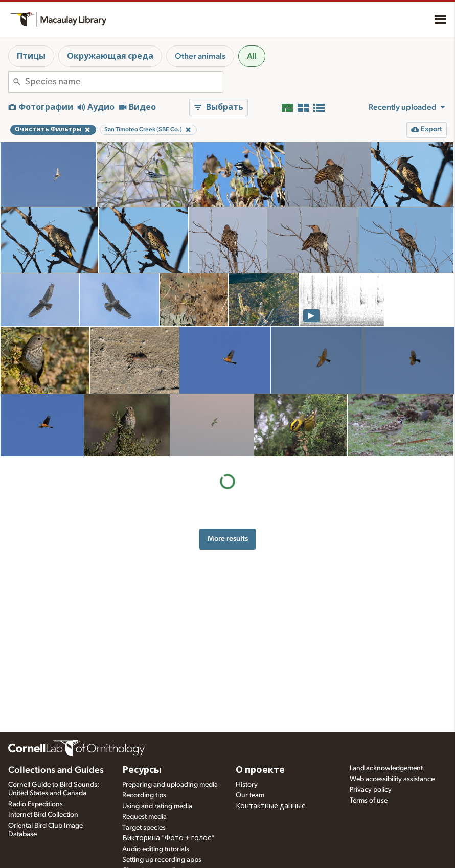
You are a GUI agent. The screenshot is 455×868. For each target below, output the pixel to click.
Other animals (200, 56)
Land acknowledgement (386, 768)
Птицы (31, 56)
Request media (144, 817)
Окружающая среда (110, 56)
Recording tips (144, 795)
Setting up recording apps (162, 860)
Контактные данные (271, 806)
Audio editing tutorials (156, 849)
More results (228, 539)
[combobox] (124, 82)
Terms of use (369, 801)
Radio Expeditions (36, 804)
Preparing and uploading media (170, 785)
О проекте (260, 770)
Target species (144, 828)
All (252, 56)
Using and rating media (157, 806)
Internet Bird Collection (43, 815)
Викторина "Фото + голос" (168, 838)
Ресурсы (142, 770)
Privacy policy (371, 790)
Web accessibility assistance (392, 779)
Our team (250, 795)
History (247, 785)
